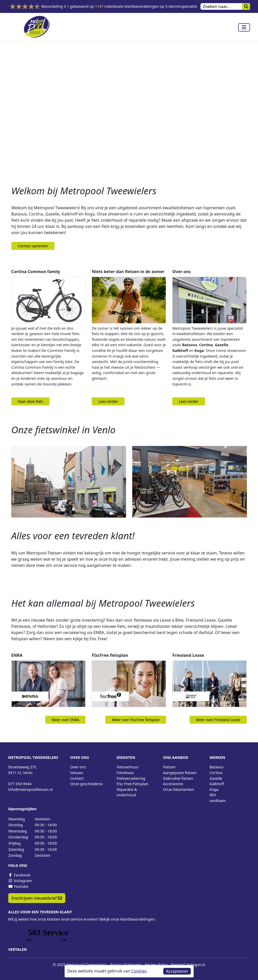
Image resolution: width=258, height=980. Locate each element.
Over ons (78, 767)
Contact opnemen (33, 246)
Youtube (18, 886)
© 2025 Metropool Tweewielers (80, 965)
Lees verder (108, 401)
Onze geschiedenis (87, 784)
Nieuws (77, 773)
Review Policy (156, 965)
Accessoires (173, 784)
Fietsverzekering (131, 778)
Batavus (217, 767)
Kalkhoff (217, 784)
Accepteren (177, 971)
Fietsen (169, 767)
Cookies (139, 971)
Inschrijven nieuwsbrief (37, 898)
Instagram (20, 881)
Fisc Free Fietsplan (133, 784)
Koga (214, 789)
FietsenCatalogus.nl (188, 965)
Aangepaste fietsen (180, 773)
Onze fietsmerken (179, 789)
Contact (77, 778)
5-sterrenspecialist (181, 6)
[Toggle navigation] (244, 27)
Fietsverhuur (128, 767)
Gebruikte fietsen (178, 778)
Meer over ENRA (65, 720)
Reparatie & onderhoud (127, 792)
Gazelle (216, 778)
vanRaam (218, 801)
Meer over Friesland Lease (218, 720)
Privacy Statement (126, 965)
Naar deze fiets (30, 401)
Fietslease (125, 773)
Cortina (216, 773)
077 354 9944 (20, 784)
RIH (213, 795)
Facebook (19, 875)
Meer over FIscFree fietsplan (136, 720)
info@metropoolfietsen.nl (31, 789)
